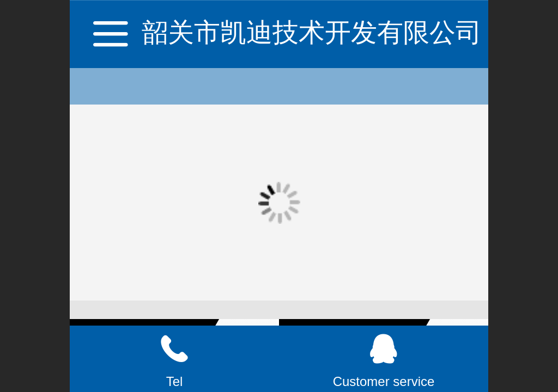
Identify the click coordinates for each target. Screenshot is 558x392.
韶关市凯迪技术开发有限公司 (312, 32)
